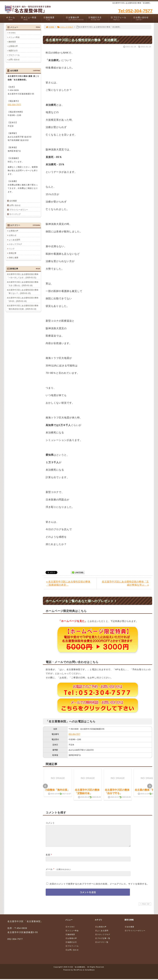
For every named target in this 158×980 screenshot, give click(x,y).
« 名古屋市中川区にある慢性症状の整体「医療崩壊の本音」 (68, 583)
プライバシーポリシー (19, 210)
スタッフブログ (65, 27)
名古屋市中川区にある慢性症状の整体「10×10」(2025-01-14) (23, 299)
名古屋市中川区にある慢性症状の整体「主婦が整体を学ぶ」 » (125, 583)
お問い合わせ (143, 18)
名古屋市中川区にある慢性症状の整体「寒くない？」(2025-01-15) (23, 291)
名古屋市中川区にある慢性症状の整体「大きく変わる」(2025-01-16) (23, 284)
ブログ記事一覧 (103, 942)
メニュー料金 (31, 18)
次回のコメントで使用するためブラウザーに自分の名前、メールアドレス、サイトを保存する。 (99, 888)
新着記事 (13, 253)
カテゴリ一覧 (102, 946)
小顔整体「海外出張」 (57, 790)
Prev (45, 786)
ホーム (12, 18)
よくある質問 (15, 240)
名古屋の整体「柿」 (146, 790)
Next (150, 786)
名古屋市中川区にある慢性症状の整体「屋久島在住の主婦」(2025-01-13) (23, 307)
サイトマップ (15, 214)
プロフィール (121, 18)
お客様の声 (76, 18)
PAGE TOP (145, 908)
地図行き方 (99, 18)
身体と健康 (14, 257)
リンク (12, 249)
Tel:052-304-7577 (135, 11)
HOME (50, 27)
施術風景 (54, 18)
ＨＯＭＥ (12, 33)
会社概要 (13, 201)
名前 (48, 858)
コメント (50, 823)
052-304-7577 (74, 734)
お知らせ (13, 235)
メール (49, 873)
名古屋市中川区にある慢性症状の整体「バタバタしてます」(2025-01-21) (23, 276)
